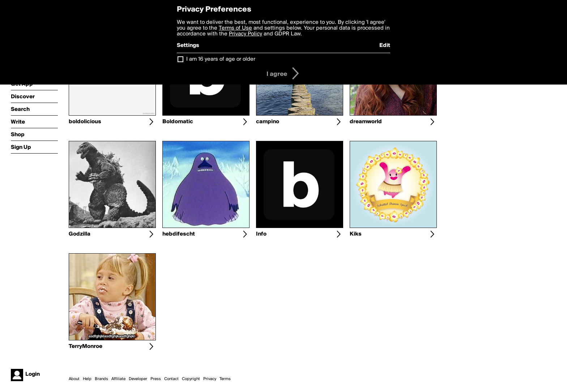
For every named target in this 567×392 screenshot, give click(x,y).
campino (268, 122)
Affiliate (118, 379)
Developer (138, 379)
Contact (171, 379)
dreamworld (366, 122)
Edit (385, 46)
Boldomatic (178, 122)
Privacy (210, 379)
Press (156, 379)
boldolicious (85, 122)
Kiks (356, 234)
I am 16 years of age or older (221, 59)
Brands (101, 379)
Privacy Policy (246, 34)
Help (87, 379)
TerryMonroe (86, 346)
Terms (225, 379)
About (74, 379)
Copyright (191, 379)
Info (261, 234)
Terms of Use (235, 28)
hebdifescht (179, 234)
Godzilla (80, 234)
